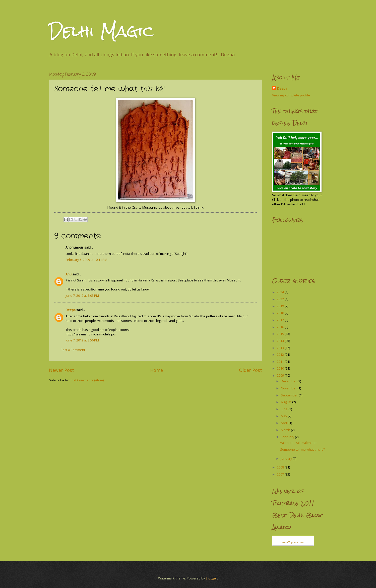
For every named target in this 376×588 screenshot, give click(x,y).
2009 (281, 375)
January (287, 458)
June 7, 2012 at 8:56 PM (82, 340)
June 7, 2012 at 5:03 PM (82, 296)
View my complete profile (291, 95)
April (285, 423)
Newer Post (61, 370)
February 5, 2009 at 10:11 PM (86, 260)
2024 (281, 292)
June (285, 409)
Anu (69, 274)
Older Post (250, 370)
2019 (281, 306)
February (288, 437)
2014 (281, 341)
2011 (281, 362)
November (289, 388)
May (284, 416)
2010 (281, 368)
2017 (281, 320)
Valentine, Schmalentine (298, 443)
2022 (281, 299)
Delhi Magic (101, 31)
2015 (281, 334)
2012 (281, 355)
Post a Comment (73, 350)
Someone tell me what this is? (302, 449)
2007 (281, 474)
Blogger (211, 578)
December (289, 381)
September (290, 395)
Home (156, 370)
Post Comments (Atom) (87, 380)
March (286, 430)
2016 (281, 327)
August (287, 402)
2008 (281, 467)
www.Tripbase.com (293, 542)
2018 (281, 313)
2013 (281, 348)
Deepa (71, 310)
